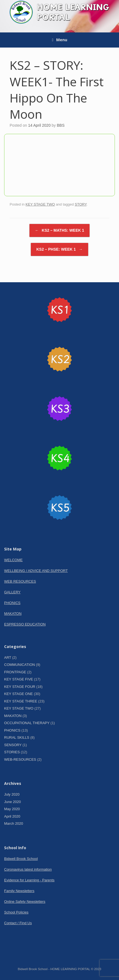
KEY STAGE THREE (21, 701)
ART (8, 658)
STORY (81, 204)
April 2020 (12, 816)
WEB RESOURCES (20, 581)
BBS (61, 125)
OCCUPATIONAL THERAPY (27, 723)
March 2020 (14, 823)
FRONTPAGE (15, 672)
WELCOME (13, 560)
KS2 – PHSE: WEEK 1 (59, 249)
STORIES (12, 752)
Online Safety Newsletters (25, 902)
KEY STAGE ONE (18, 694)
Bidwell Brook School (21, 859)
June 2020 (13, 802)
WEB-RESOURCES (20, 759)
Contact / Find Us (18, 923)
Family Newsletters (19, 891)
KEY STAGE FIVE (19, 679)
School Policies (16, 912)
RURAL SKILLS (17, 737)
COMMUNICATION (20, 665)
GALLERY (12, 592)
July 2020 (12, 794)
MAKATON (13, 614)
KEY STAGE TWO (40, 204)
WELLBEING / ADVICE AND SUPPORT (36, 571)
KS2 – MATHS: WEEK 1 (60, 230)
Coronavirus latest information (28, 869)
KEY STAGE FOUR (20, 687)
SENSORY (13, 745)
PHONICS (12, 603)
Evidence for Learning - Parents (29, 880)
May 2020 (12, 809)
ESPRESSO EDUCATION (25, 624)
